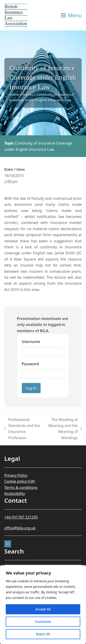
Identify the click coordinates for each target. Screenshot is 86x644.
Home (14, 94)
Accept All (43, 609)
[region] (43, 605)
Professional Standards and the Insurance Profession (22, 429)
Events (28, 94)
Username (31, 342)
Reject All (43, 634)
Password (30, 364)
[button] (71, 15)
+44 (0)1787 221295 (21, 517)
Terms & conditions (21, 487)
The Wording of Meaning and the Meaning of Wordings (63, 429)
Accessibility (15, 493)
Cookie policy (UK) (20, 481)
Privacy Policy (16, 475)
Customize (43, 622)
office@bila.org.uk (20, 528)
